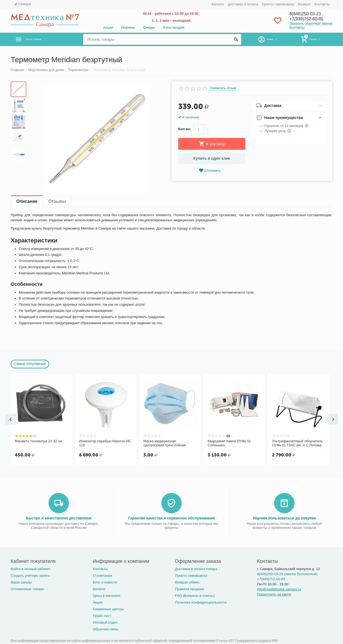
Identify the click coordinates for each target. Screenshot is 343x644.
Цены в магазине (107, 595)
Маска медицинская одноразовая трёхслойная (165, 443)
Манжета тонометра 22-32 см (38, 441)
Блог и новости (105, 582)
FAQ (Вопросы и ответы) (195, 595)
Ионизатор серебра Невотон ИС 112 (105, 443)
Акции (108, 27)
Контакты (322, 4)
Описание (27, 201)
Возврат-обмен (187, 582)
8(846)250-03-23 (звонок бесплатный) (287, 573)
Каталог (218, 4)
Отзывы (57, 201)
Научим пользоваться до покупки (284, 518)
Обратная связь (106, 629)
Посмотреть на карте (274, 594)
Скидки (149, 27)
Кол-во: (185, 129)
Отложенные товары (27, 588)
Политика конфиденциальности (201, 602)
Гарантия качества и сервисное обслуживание (171, 518)
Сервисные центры (108, 609)
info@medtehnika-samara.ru (279, 589)
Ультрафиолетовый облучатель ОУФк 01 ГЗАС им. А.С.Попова (297, 443)
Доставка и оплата (243, 4)
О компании (102, 575)
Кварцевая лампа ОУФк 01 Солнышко (229, 443)
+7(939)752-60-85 (309, 19)
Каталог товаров (42, 39)
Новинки (128, 27)
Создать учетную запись (30, 575)
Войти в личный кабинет (31, 568)
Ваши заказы (21, 582)
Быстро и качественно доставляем (59, 518)
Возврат (304, 4)
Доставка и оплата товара (196, 568)
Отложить (210, 171)
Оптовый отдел (105, 622)
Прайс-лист (102, 615)
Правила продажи (190, 588)
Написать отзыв (223, 88)
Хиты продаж (174, 27)
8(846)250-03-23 (307, 14)
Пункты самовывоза (278, 4)
